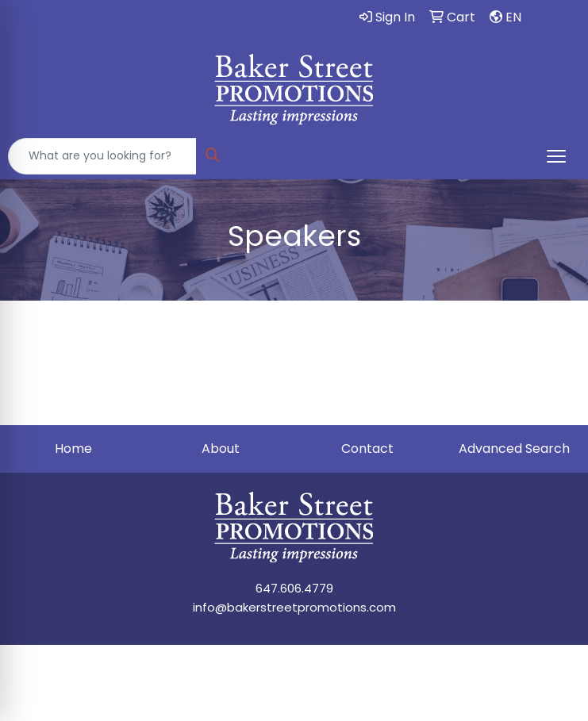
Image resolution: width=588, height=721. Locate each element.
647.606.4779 (294, 588)
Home (73, 449)
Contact (367, 449)
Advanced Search (514, 449)
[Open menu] (556, 156)
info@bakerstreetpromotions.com (294, 607)
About (221, 449)
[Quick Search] (102, 156)
